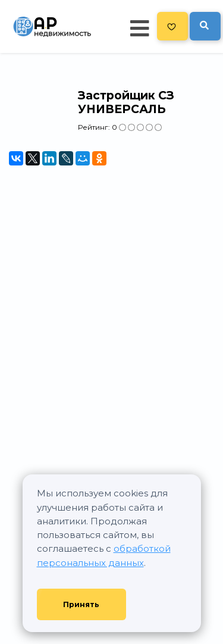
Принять (81, 604)
